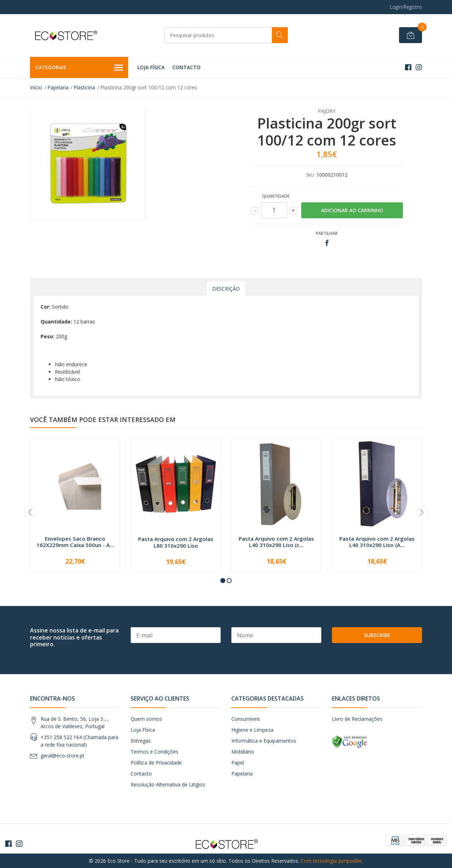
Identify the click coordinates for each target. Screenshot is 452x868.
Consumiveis (246, 719)
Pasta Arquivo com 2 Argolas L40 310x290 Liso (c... (276, 542)
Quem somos (146, 719)
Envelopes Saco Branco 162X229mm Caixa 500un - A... (75, 542)
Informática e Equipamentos (264, 741)
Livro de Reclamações (357, 719)
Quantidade (276, 196)
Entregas (141, 741)
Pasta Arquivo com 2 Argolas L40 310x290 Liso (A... (377, 542)
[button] (223, 581)
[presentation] (30, 512)
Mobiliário (243, 752)
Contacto (186, 67)
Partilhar (327, 233)
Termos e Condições (154, 752)
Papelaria (58, 87)
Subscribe (377, 635)
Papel (238, 763)
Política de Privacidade (156, 763)
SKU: (311, 175)
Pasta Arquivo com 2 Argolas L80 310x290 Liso (176, 542)
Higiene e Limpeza (252, 730)
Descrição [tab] (226, 289)
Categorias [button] (79, 68)
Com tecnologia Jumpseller (331, 861)
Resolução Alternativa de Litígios (168, 784)
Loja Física (151, 67)
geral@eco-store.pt (63, 756)
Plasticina (84, 87)
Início (36, 87)
